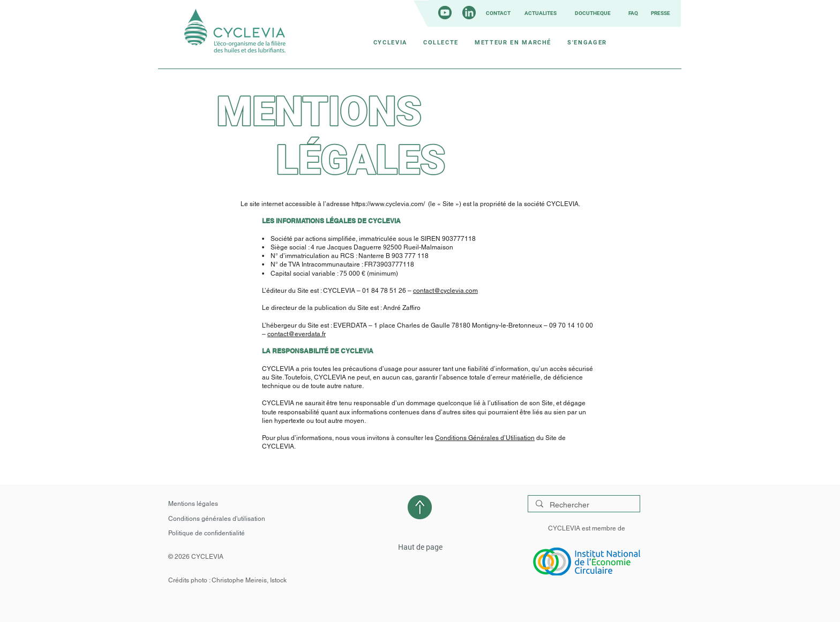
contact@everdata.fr (297, 334)
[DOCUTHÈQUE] (592, 13)
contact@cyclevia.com (445, 291)
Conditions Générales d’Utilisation (485, 438)
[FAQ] (632, 13)
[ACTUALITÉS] (539, 13)
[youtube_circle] (445, 13)
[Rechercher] (583, 505)
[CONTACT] (497, 13)
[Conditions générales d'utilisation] (219, 519)
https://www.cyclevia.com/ (388, 204)
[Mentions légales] (195, 504)
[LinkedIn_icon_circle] (469, 13)
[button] (390, 42)
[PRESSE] (659, 13)
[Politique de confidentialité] (210, 533)
